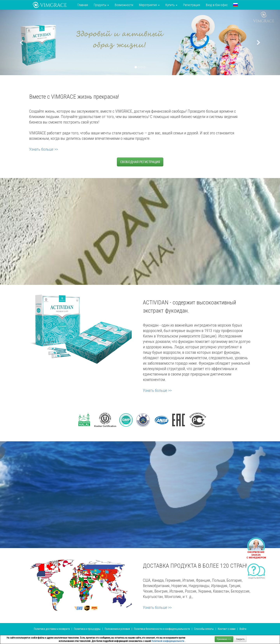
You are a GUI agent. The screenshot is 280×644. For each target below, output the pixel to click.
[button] (235, 5)
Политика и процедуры (87, 629)
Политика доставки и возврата (52, 629)
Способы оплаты (204, 629)
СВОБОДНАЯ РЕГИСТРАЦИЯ (140, 162)
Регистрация (192, 5)
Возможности (124, 5)
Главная (83, 5)
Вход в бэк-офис (217, 5)
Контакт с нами (227, 629)
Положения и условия (118, 629)
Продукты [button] (101, 5)
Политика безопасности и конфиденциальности (162, 629)
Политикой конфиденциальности (168, 641)
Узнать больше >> (44, 149)
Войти (243, 629)
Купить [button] (171, 5)
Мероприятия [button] (149, 5)
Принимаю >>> (224, 639)
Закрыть (240, 639)
